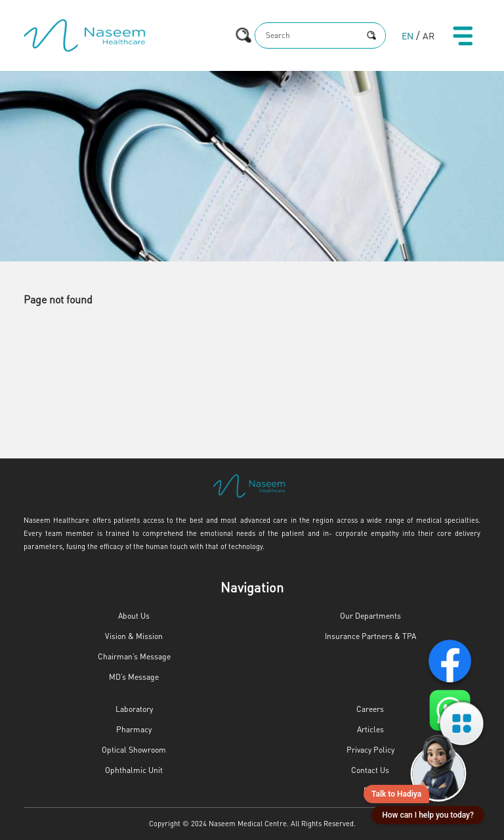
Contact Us (370, 770)
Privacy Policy (370, 750)
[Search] (307, 35)
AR (429, 35)
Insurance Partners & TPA (370, 636)
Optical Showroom (134, 750)
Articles (370, 729)
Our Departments (370, 616)
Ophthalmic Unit (134, 770)
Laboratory (134, 709)
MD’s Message (134, 677)
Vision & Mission (134, 636)
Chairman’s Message (134, 656)
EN (408, 35)
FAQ (370, 790)
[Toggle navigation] (463, 35)
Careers (370, 709)
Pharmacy (134, 729)
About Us (134, 616)
